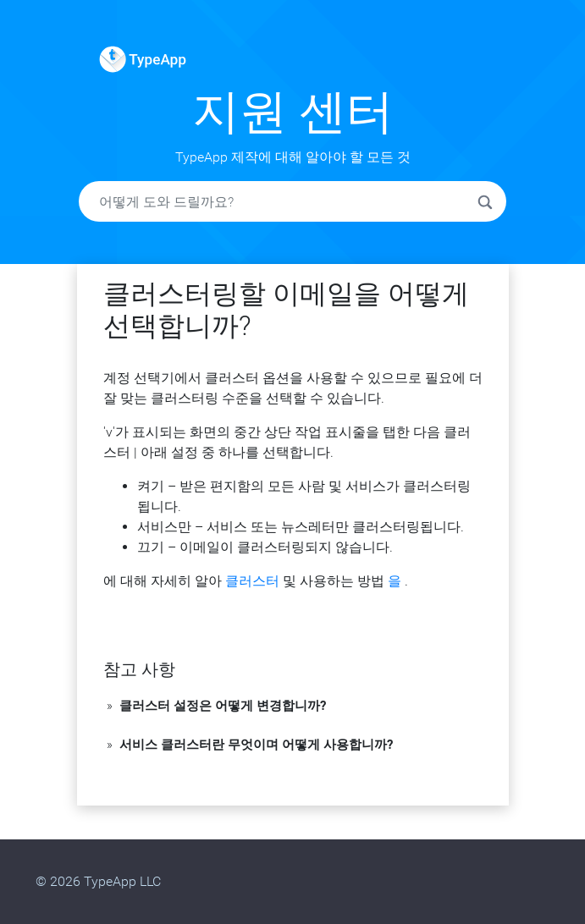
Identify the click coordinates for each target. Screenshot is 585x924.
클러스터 (252, 581)
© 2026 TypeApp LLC (98, 881)
